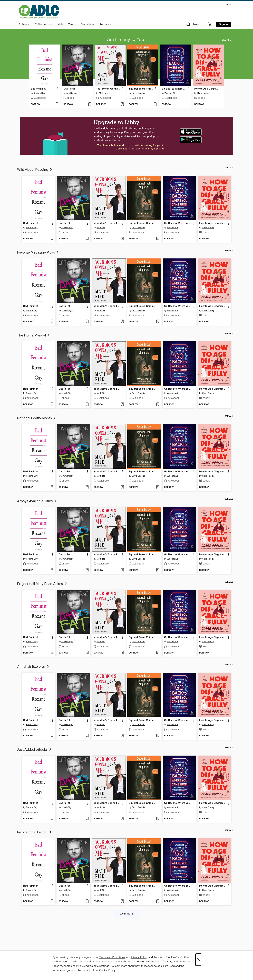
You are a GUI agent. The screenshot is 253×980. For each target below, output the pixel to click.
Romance (106, 25)
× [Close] (198, 960)
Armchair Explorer (33, 667)
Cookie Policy (107, 970)
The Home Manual (34, 335)
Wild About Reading (35, 170)
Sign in (223, 25)
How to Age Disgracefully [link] (207, 89)
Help (229, 5)
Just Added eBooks (35, 750)
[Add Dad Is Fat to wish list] (90, 104)
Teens (72, 25)
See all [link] (226, 40)
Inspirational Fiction (35, 832)
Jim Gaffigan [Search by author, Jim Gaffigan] (72, 93)
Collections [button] (44, 25)
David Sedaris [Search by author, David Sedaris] (138, 93)
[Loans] (209, 25)
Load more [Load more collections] (127, 914)
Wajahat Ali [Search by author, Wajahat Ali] (170, 93)
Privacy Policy (139, 957)
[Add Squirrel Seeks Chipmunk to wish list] (155, 104)
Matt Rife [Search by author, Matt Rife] (103, 93)
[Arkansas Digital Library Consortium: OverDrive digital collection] (39, 12)
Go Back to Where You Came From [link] (174, 89)
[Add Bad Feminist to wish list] (57, 104)
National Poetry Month (37, 418)
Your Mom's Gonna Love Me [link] (109, 89)
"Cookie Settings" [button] (100, 966)
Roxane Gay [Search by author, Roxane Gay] (39, 93)
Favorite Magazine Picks (38, 253)
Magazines (88, 25)
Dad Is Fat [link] (69, 89)
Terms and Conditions (112, 957)
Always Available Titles (37, 501)
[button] (193, 25)
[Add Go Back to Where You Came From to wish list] (188, 104)
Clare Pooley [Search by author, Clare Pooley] (203, 93)
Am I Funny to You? (127, 40)
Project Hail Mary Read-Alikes (42, 584)
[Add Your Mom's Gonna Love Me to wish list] (122, 104)
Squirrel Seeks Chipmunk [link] (141, 89)
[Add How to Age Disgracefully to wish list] (221, 104)
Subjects (24, 25)
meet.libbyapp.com (152, 149)
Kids (60, 25)
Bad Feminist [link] (38, 89)
